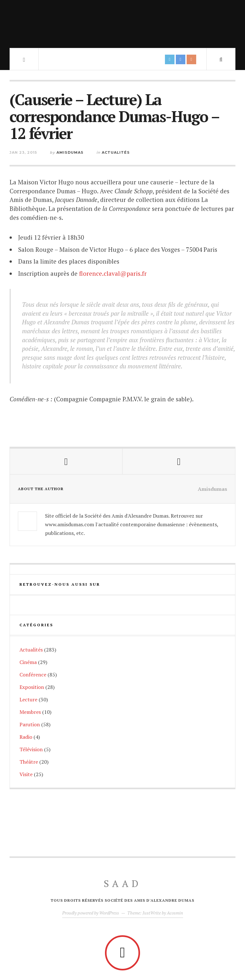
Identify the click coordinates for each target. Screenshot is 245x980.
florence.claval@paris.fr (113, 273)
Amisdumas (70, 152)
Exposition (32, 687)
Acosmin (175, 913)
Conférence (33, 675)
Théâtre (29, 762)
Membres (30, 712)
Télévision (31, 749)
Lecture (28, 699)
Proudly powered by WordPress (91, 913)
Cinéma (28, 662)
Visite (26, 774)
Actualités (116, 152)
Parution (30, 724)
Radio (26, 737)
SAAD (123, 884)
